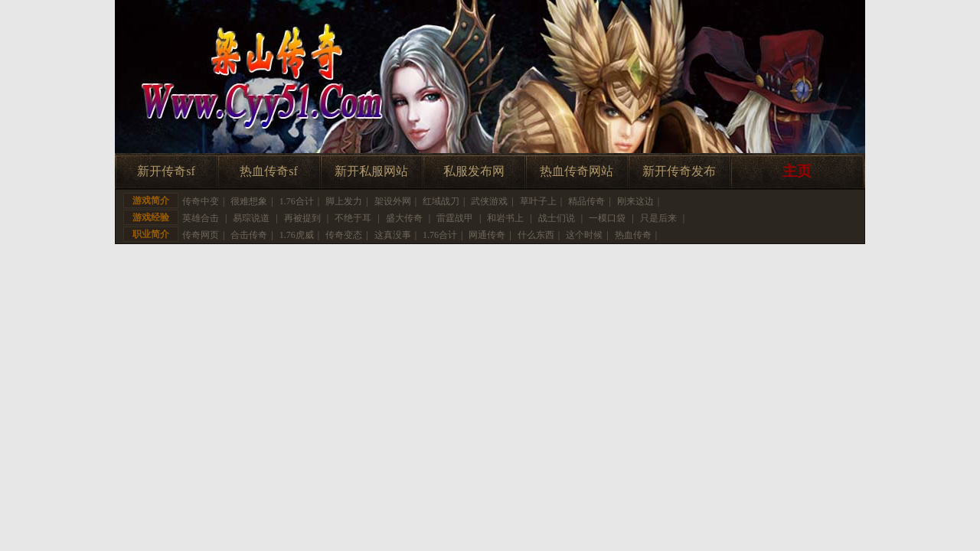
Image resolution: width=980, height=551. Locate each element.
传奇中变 (201, 201)
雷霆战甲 (455, 218)
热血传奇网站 (577, 171)
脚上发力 (344, 201)
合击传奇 (249, 235)
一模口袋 (607, 218)
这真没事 (393, 235)
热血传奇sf (269, 171)
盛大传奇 (404, 218)
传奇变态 (344, 235)
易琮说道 (251, 218)
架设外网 (393, 201)
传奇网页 (201, 235)
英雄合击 (201, 218)
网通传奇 (487, 235)
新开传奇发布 (679, 171)
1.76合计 (297, 201)
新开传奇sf (166, 171)
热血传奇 (633, 235)
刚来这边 (635, 201)
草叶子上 (538, 201)
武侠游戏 (489, 201)
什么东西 (536, 235)
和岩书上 (505, 218)
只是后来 (658, 218)
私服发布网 (474, 171)
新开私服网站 (371, 171)
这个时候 (584, 235)
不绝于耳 (353, 218)
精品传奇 (586, 201)
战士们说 (557, 218)
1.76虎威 (297, 235)
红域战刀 (441, 201)
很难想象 (249, 201)
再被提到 (302, 218)
